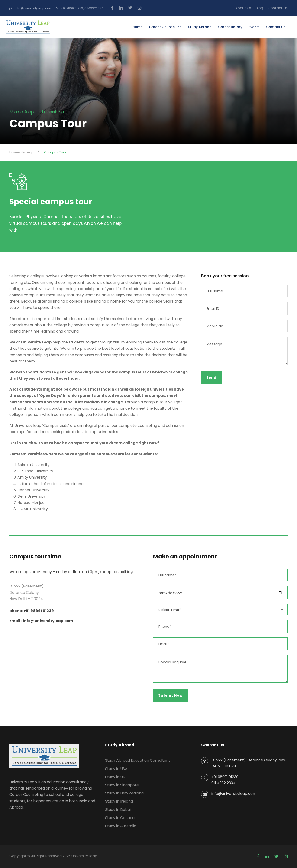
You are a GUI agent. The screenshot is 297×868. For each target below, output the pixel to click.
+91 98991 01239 (225, 777)
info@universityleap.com (234, 794)
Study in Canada (120, 818)
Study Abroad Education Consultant (138, 760)
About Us (243, 8)
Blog (259, 8)
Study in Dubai (118, 810)
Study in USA (116, 769)
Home (137, 27)
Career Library (230, 27)
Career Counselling (165, 27)
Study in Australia (121, 826)
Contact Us (278, 8)
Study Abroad (200, 27)
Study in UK (115, 777)
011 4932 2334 (223, 783)
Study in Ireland (119, 801)
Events (254, 27)
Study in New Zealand (124, 793)
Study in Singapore (122, 785)
